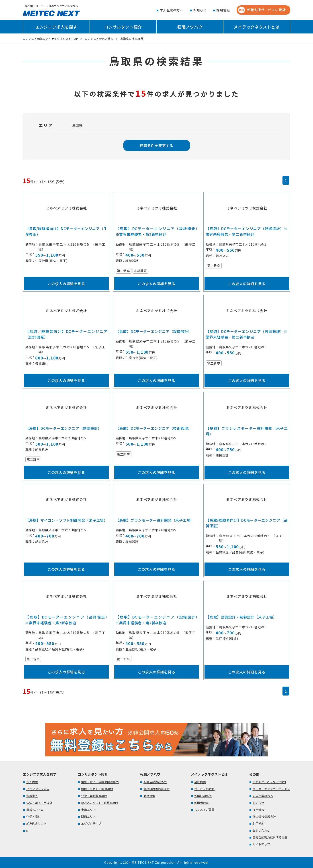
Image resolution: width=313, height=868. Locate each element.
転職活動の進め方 (155, 782)
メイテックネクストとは (257, 27)
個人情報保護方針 (264, 817)
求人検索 (32, 782)
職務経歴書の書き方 (156, 789)
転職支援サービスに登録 (262, 10)
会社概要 (200, 782)
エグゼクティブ (91, 823)
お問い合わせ (261, 830)
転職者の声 (202, 803)
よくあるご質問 (204, 810)
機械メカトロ (35, 810)
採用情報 (223, 10)
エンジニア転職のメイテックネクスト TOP (51, 38)
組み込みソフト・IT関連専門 (100, 803)
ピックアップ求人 (38, 789)
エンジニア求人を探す (56, 27)
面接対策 (149, 796)
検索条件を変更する (156, 145)
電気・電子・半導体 (39, 803)
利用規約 (258, 823)
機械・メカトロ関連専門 (97, 789)
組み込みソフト (36, 823)
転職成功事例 (203, 796)
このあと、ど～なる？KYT (269, 782)
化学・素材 (34, 817)
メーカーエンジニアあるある (271, 789)
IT (27, 830)
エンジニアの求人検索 (99, 38)
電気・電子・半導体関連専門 (100, 782)
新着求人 (32, 796)
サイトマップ (261, 844)
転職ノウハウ (190, 27)
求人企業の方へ (172, 10)
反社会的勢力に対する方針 (270, 837)
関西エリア (88, 817)
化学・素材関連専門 (94, 796)
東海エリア (88, 810)
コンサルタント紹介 (123, 27)
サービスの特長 (204, 789)
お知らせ (200, 10)
